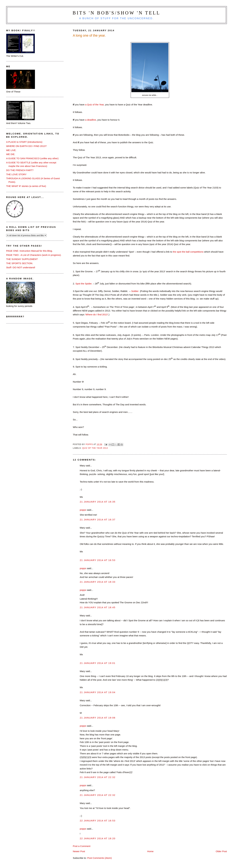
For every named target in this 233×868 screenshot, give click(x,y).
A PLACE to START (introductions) (24, 142)
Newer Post (79, 851)
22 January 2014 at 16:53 (98, 821)
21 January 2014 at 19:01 (98, 663)
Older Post (221, 851)
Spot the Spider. (84, 284)
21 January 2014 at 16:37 (98, 520)
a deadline (91, 120)
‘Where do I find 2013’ (96, 314)
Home (150, 851)
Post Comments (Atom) (99, 858)
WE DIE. (11, 154)
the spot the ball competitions (188, 252)
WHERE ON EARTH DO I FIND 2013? (26, 146)
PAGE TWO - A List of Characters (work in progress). (34, 255)
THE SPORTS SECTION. (20, 263)
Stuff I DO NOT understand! (21, 267)
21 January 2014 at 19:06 (98, 718)
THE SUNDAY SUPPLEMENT (22, 259)
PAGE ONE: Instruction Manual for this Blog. (29, 251)
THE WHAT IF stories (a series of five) (26, 186)
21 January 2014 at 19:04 (98, 692)
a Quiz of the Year (94, 105)
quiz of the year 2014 (95, 448)
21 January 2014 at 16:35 (98, 502)
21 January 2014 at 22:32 (98, 777)
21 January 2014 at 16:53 (98, 560)
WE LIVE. (11, 150)
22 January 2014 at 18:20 (98, 838)
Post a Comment (82, 846)
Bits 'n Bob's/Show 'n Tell (116, 13)
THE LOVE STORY (16, 174)
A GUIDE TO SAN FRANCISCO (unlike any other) (32, 158)
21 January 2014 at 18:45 (98, 607)
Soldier (135, 291)
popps (83, 510)
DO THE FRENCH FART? (20, 170)
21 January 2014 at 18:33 (98, 582)
